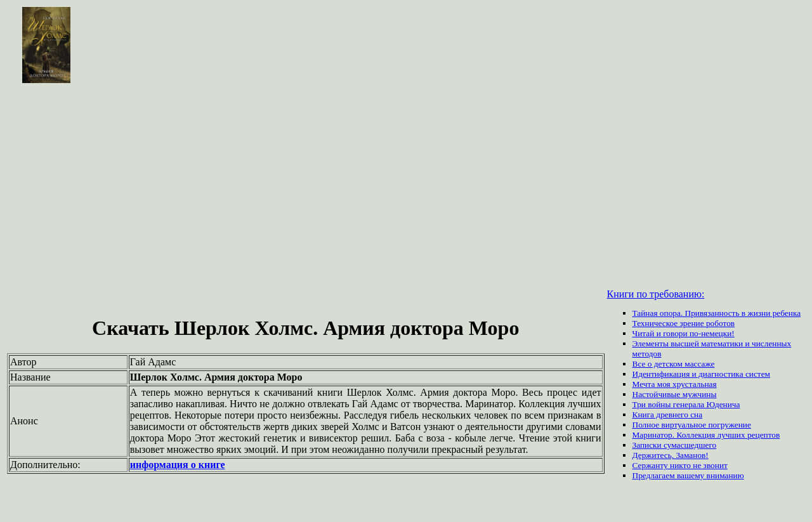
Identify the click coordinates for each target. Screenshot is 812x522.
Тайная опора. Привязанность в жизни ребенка (717, 313)
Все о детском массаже (674, 364)
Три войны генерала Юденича (686, 404)
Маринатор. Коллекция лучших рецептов (706, 435)
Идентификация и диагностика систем (702, 374)
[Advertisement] (406, 180)
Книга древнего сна (668, 414)
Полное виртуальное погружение (692, 425)
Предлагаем (655, 475)
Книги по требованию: (656, 294)
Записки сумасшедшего (675, 445)
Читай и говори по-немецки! (684, 333)
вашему (692, 475)
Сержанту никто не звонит (680, 465)
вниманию (725, 475)
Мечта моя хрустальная (675, 384)
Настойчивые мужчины (675, 394)
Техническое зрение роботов (684, 323)
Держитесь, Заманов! (671, 455)
